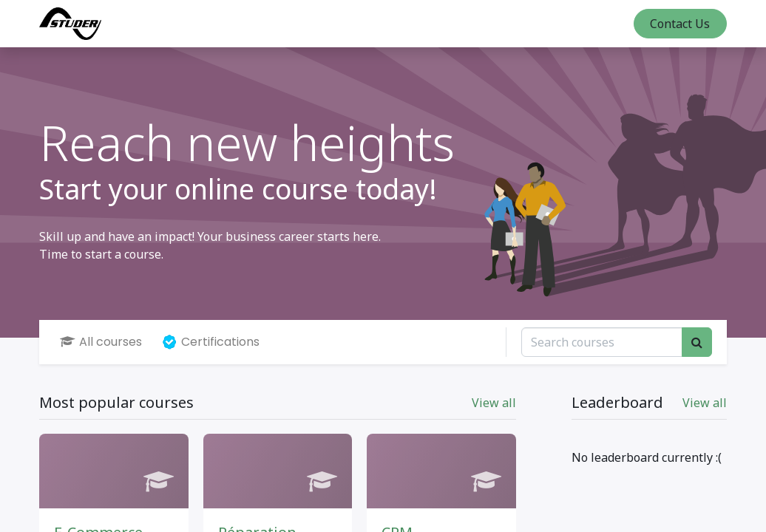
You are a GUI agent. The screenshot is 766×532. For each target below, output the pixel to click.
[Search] (697, 342)
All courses (101, 342)
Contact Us (680, 24)
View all (705, 403)
